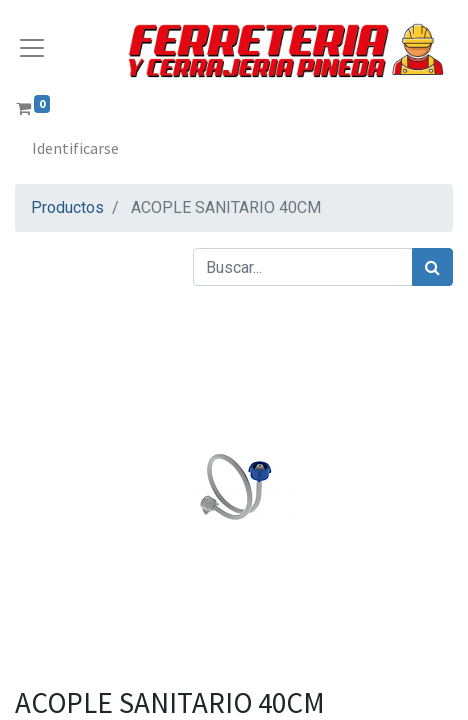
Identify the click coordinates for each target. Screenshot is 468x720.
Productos (67, 207)
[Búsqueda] (432, 267)
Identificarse (75, 148)
